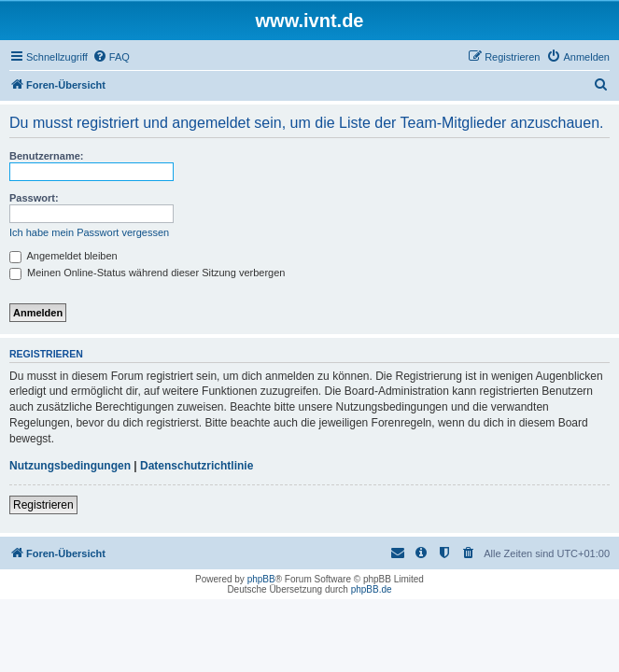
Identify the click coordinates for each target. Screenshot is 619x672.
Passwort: (34, 198)
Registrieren (43, 505)
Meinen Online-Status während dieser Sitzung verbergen (147, 273)
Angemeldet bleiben (63, 256)
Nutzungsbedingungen (70, 466)
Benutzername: (46, 156)
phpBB (261, 579)
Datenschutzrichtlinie (197, 466)
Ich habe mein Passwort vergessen (89, 232)
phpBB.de (372, 589)
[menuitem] (111, 57)
